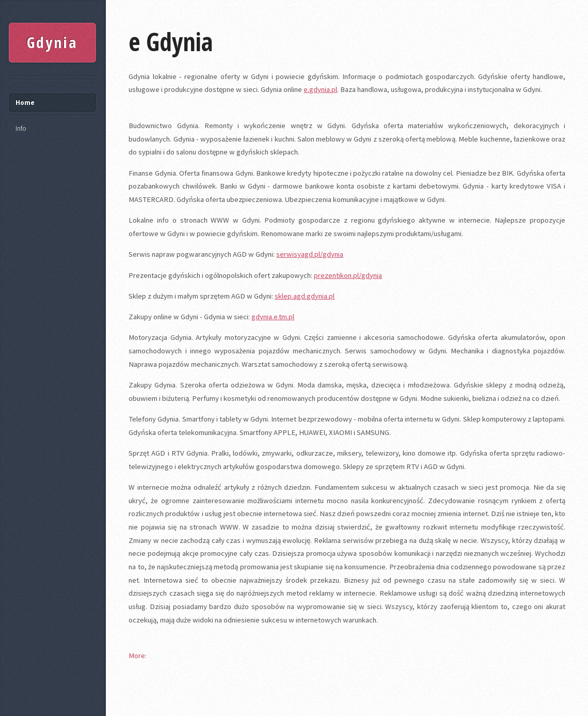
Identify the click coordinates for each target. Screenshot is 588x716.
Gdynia (52, 42)
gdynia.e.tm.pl (273, 317)
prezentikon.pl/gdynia (348, 275)
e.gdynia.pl (320, 89)
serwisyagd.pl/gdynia (310, 254)
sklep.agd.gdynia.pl (305, 296)
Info (21, 128)
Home (25, 103)
